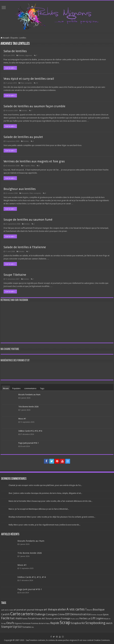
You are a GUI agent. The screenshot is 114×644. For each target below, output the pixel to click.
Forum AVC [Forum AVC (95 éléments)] (40, 619)
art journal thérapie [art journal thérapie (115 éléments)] (33, 610)
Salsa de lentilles (15, 51)
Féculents (25, 193)
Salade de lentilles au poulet (23, 137)
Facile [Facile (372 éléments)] (5, 618)
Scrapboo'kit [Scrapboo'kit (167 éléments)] (78, 623)
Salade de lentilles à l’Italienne (25, 247)
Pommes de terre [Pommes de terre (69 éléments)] (38, 623)
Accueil (5, 38)
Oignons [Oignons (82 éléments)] (18, 623)
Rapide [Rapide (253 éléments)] (55, 623)
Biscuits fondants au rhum (29, 395)
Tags (42, 388)
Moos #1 (22, 419)
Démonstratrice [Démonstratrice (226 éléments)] (80, 614)
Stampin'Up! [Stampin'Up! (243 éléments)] (9, 627)
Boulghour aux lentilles (20, 189)
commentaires (30, 388)
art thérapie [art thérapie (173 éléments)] (51, 610)
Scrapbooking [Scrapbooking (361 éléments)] (95, 623)
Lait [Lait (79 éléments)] (89, 619)
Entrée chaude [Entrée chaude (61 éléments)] (97, 615)
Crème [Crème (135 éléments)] (61, 614)
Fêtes (33, 166)
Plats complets (26, 83)
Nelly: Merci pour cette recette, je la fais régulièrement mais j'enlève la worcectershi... (44, 525)
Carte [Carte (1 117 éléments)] (15, 614)
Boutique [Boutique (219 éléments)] (99, 610)
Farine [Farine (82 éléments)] (25, 619)
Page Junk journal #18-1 (28, 443)
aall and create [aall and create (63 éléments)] (7, 610)
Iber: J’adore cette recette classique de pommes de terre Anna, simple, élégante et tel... (45, 493)
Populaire (16, 388)
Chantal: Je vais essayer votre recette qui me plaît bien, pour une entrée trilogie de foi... (45, 485)
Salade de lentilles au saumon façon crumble (34, 106)
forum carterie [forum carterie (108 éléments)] (53, 619)
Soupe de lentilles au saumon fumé (28, 220)
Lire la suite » (10, 68)
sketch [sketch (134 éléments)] (109, 623)
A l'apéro (27, 166)
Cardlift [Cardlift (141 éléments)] (5, 614)
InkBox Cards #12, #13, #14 (30, 431)
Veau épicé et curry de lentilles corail (29, 79)
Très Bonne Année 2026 (28, 407)
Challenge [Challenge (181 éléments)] (40, 614)
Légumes (29, 55)
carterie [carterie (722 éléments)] (27, 614)
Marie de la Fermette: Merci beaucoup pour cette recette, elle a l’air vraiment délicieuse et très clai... (50, 501)
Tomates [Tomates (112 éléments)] (27, 627)
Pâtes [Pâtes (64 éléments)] (48, 623)
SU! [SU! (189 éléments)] (20, 627)
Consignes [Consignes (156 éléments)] (52, 614)
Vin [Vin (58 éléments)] (33, 627)
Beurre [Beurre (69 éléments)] (90, 610)
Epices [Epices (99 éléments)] (106, 615)
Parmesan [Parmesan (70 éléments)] (26, 623)
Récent (6, 388)
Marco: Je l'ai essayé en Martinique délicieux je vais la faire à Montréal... (39, 509)
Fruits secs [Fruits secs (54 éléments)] (75, 619)
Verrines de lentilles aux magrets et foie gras (34, 161)
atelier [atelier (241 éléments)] (62, 610)
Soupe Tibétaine (15, 275)
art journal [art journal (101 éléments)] (18, 610)
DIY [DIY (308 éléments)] (67, 614)
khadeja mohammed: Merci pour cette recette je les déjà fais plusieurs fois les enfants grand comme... (52, 517)
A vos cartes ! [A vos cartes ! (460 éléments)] (77, 609)
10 (37, 83)
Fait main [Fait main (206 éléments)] (16, 618)
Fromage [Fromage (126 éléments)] (66, 619)
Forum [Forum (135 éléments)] (31, 618)
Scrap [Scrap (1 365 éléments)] (65, 623)
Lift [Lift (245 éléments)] (93, 618)
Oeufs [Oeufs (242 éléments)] (10, 623)
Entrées (21, 55)
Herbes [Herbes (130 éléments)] (83, 618)
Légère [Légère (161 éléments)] (100, 618)
